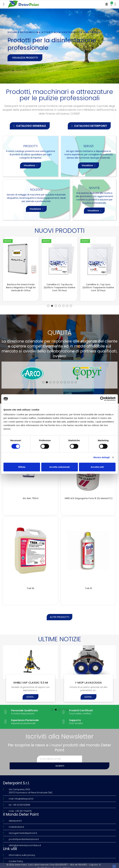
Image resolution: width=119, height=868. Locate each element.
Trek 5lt (31, 590)
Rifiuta (22, 467)
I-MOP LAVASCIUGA (89, 685)
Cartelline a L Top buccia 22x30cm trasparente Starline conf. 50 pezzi (59, 287)
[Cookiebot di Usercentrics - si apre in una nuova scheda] (102, 399)
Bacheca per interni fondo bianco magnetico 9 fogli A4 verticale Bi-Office (21, 287)
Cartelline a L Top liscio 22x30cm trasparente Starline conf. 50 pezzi (98, 287)
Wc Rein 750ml (31, 498)
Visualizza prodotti (25, 58)
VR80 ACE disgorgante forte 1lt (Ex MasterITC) (88, 498)
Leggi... (31, 699)
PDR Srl (67, 864)
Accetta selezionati (59, 467)
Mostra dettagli (102, 457)
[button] (30, 126)
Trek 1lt (88, 590)
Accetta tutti (97, 467)
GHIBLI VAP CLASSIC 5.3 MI (31, 685)
